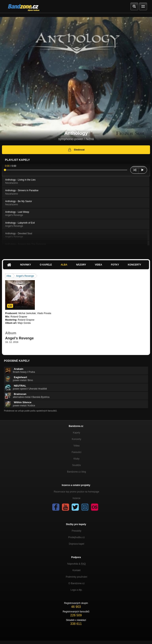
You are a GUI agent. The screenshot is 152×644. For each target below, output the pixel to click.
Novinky (26, 265)
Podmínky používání (76, 577)
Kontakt (76, 570)
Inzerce (76, 498)
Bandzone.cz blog (76, 472)
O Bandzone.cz (76, 583)
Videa (98, 265)
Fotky (115, 265)
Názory (81, 265)
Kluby (76, 459)
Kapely (76, 433)
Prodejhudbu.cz (76, 537)
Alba (64, 265)
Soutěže (76, 465)
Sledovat (76, 150)
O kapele (46, 265)
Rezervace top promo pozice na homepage (76, 492)
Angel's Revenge (25, 276)
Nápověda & (76, 564)
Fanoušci (76, 452)
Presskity (76, 531)
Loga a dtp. (76, 590)
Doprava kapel (76, 544)
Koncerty (134, 265)
